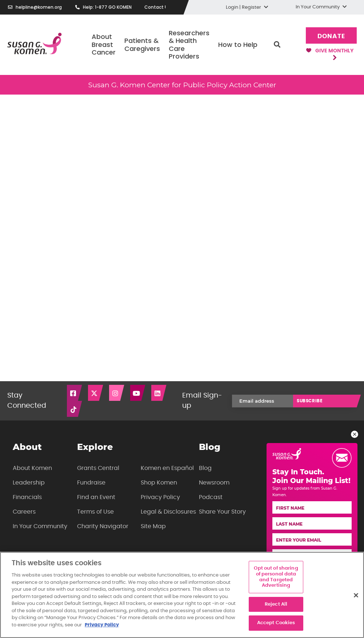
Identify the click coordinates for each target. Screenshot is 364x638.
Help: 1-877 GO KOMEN (107, 7)
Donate (331, 36)
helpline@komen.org (39, 7)
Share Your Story (222, 512)
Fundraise (91, 483)
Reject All (276, 604)
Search (277, 45)
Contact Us (157, 7)
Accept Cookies (276, 623)
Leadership (29, 483)
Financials (27, 497)
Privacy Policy (160, 497)
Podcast (211, 497)
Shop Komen (159, 483)
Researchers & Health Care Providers (189, 45)
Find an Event (96, 497)
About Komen (32, 468)
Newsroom (214, 483)
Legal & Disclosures (168, 512)
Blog (205, 468)
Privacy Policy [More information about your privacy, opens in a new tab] (102, 625)
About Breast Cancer (104, 44)
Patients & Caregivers (142, 45)
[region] (182, 595)
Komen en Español (167, 468)
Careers (24, 512)
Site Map (153, 526)
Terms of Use (95, 512)
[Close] (356, 595)
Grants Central (98, 468)
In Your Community (40, 526)
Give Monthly (330, 54)
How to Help (238, 45)
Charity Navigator (103, 526)
